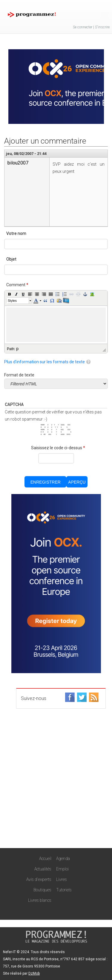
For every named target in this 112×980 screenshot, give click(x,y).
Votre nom (16, 233)
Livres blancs (40, 900)
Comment (17, 285)
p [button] (17, 349)
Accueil (45, 859)
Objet (11, 259)
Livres (62, 879)
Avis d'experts (39, 879)
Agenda (63, 859)
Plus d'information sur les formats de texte (45, 362)
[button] (10, 294)
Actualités (43, 869)
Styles (12, 301)
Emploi (62, 869)
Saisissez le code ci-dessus (58, 448)
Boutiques (42, 890)
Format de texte (19, 375)
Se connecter (83, 27)
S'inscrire (102, 27)
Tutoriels (64, 890)
